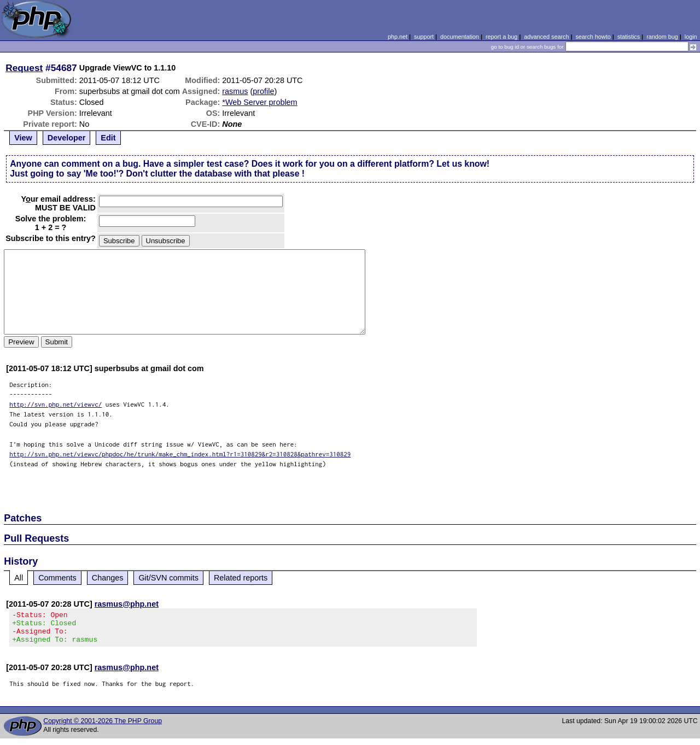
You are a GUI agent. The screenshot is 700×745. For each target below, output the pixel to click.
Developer (67, 138)
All (19, 578)
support (424, 37)
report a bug (501, 37)
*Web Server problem (259, 102)
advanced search (546, 37)
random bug (662, 37)
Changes (108, 578)
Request (24, 68)
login (691, 37)
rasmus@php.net (127, 604)
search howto (593, 37)
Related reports (241, 578)
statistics (629, 37)
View (23, 138)
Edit (108, 138)
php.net (398, 37)
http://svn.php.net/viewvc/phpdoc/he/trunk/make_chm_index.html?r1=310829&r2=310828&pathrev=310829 (180, 454)
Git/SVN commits (168, 578)
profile (263, 91)
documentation (460, 37)
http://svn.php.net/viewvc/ (56, 404)
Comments (57, 578)
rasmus (235, 91)
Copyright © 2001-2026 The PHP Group (103, 728)
